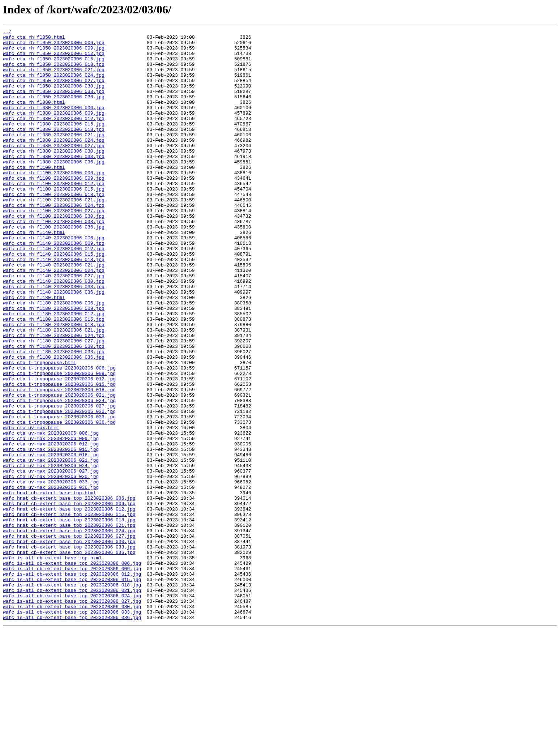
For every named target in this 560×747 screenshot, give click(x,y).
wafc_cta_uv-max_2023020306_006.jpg (51, 514)
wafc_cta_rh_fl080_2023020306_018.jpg (54, 150)
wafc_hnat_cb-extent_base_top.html (49, 586)
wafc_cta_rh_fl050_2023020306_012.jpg (54, 59)
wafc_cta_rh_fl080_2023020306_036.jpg (54, 189)
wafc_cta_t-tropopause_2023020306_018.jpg (59, 462)
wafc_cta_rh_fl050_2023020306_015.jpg (54, 65)
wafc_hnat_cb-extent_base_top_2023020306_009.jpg (69, 599)
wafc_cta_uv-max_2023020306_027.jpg (51, 560)
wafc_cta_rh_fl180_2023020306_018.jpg (54, 384)
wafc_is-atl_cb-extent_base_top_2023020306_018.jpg (72, 696)
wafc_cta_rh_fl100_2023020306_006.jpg (54, 202)
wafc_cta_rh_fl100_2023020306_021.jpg (54, 234)
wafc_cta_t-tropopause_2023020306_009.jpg (59, 443)
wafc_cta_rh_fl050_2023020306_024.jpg (54, 85)
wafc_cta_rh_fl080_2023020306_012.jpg (54, 137)
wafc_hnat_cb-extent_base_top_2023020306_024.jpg (69, 631)
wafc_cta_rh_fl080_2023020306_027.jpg (54, 169)
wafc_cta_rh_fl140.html (34, 273)
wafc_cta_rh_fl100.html (34, 195)
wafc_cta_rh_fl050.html (34, 39)
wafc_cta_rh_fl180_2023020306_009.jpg (54, 364)
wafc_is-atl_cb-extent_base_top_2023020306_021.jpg (72, 703)
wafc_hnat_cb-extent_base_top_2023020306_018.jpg (69, 618)
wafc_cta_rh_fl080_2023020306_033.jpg (54, 182)
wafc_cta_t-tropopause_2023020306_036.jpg (59, 501)
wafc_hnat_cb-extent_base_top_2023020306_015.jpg (69, 612)
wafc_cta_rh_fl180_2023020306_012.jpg (54, 371)
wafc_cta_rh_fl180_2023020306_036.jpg (54, 423)
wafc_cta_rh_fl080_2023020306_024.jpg (54, 163)
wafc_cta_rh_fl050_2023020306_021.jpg (54, 78)
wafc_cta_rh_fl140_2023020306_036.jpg (54, 345)
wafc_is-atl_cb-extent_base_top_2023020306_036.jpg (72, 735)
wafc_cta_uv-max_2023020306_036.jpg (51, 579)
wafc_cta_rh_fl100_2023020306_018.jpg (54, 228)
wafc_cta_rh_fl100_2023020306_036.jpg (54, 267)
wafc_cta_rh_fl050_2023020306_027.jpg (54, 91)
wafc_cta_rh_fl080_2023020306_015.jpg (54, 143)
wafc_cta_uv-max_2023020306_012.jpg (51, 527)
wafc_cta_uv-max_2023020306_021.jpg (51, 547)
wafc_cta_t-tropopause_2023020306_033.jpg (59, 495)
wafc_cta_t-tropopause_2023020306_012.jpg (59, 449)
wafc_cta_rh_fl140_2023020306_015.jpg (54, 299)
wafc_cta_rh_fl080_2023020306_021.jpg (54, 156)
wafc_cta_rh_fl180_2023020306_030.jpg (54, 410)
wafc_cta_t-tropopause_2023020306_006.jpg (59, 436)
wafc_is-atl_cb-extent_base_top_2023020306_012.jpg (72, 683)
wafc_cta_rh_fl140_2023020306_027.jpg (54, 325)
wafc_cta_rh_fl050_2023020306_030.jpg (54, 98)
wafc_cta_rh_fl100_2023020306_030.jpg (54, 254)
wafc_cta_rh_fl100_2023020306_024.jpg (54, 241)
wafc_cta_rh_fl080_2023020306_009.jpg (54, 130)
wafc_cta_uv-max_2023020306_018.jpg (51, 540)
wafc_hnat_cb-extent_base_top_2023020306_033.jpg (69, 651)
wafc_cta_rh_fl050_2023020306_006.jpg (54, 46)
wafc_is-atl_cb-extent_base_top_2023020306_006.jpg (72, 670)
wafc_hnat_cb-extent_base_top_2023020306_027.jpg (69, 638)
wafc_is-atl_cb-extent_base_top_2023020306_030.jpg (72, 722)
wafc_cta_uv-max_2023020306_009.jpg (51, 521)
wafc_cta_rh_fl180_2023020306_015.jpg (54, 377)
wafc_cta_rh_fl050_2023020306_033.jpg (54, 104)
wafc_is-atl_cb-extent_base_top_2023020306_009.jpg (72, 677)
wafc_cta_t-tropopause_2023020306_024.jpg (59, 475)
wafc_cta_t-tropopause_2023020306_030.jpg (59, 488)
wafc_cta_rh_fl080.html (34, 117)
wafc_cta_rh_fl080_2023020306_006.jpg (54, 124)
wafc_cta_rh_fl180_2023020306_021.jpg (54, 390)
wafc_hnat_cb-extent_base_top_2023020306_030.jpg (69, 644)
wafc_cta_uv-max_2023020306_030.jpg (51, 566)
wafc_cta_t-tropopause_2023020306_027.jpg (59, 482)
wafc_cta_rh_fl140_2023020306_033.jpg (54, 338)
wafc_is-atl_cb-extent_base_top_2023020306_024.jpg (72, 709)
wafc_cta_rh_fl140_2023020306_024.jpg (54, 319)
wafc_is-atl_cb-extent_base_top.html (52, 664)
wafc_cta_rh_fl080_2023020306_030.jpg (54, 176)
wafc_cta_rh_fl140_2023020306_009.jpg (54, 286)
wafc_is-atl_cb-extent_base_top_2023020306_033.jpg (72, 729)
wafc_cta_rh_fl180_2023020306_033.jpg (54, 417)
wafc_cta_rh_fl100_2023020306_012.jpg (54, 215)
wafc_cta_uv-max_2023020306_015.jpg (51, 534)
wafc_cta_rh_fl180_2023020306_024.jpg (54, 397)
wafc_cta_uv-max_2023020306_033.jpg (51, 573)
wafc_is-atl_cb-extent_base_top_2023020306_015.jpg (72, 690)
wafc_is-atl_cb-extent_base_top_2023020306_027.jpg (72, 716)
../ (7, 33)
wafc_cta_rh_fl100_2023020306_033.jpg (54, 260)
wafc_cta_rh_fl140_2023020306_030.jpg (54, 332)
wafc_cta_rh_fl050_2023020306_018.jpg (54, 72)
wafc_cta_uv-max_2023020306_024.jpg (51, 553)
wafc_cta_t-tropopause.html (40, 430)
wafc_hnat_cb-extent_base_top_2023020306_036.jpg (69, 657)
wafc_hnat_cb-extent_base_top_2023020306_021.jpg (69, 625)
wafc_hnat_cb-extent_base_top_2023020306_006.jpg (69, 592)
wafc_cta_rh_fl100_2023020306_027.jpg (54, 247)
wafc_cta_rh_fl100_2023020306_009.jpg (54, 208)
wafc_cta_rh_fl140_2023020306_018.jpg (54, 306)
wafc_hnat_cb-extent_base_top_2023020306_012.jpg (69, 605)
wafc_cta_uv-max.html (31, 508)
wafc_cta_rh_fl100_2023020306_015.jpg (54, 221)
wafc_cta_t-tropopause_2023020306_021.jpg (59, 469)
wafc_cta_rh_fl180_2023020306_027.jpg (54, 404)
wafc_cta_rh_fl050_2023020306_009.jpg (54, 52)
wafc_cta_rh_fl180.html (34, 351)
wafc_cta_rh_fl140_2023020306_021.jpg (54, 312)
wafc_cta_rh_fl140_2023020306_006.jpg (54, 280)
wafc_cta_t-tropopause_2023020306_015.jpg (59, 456)
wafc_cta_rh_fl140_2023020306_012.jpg (54, 293)
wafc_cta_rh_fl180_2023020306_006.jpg (54, 358)
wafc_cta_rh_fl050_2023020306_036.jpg (54, 111)
